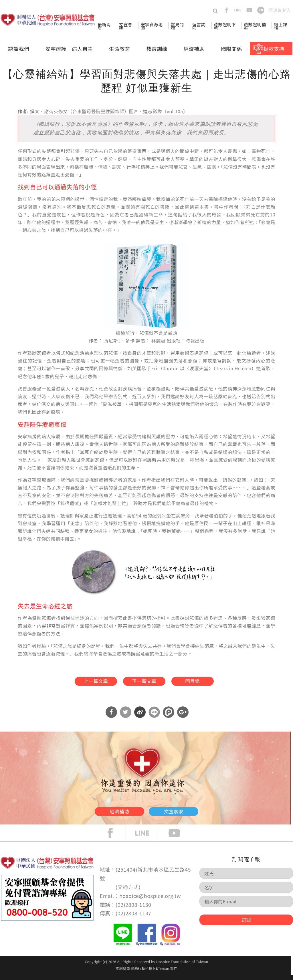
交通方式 (128, 892)
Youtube (179, 838)
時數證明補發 (255, 26)
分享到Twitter (126, 717)
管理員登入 (280, 10)
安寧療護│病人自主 (69, 49)
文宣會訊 (126, 26)
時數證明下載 (225, 26)
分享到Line (154, 717)
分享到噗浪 (169, 717)
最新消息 (104, 26)
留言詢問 (199, 26)
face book (114, 838)
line (238, 10)
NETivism (161, 973)
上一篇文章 (82, 683)
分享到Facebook (111, 717)
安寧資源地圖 (152, 26)
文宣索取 (191, 814)
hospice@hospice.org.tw (150, 901)
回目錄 (205, 683)
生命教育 (120, 49)
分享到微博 (140, 717)
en (261, 10)
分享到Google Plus (183, 717)
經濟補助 (194, 49)
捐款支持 (274, 49)
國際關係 (231, 49)
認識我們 (19, 49)
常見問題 (177, 26)
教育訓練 (157, 49)
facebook (226, 10)
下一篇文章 (143, 683)
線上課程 (280, 26)
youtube (249, 10)
